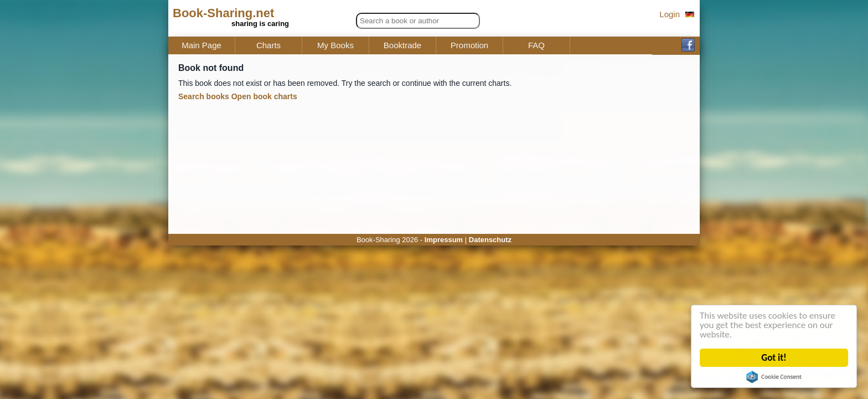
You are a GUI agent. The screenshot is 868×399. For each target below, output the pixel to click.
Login (670, 14)
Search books (204, 96)
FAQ (536, 45)
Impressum (444, 240)
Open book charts (264, 96)
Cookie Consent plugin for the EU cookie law (774, 377)
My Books (335, 45)
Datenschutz (490, 240)
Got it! (774, 358)
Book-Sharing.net (223, 13)
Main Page (201, 45)
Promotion (469, 45)
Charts (268, 45)
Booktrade (402, 45)
